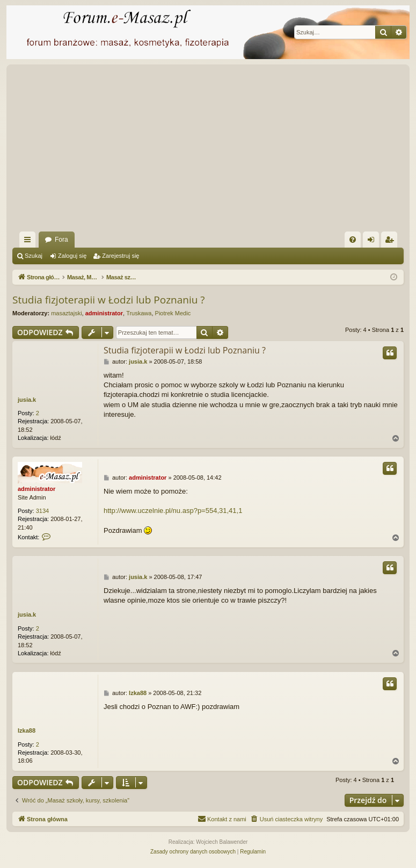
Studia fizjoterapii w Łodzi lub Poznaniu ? (109, 300)
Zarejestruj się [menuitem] (391, 242)
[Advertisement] (214, 151)
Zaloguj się (72, 256)
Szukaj (34, 256)
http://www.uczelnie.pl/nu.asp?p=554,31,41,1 (173, 511)
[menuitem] (353, 240)
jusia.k (27, 400)
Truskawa (139, 313)
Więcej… (30, 242)
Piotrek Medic (173, 313)
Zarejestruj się (121, 256)
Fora (61, 240)
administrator (104, 313)
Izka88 (27, 730)
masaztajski (66, 313)
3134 (42, 511)
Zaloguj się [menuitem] (373, 242)
